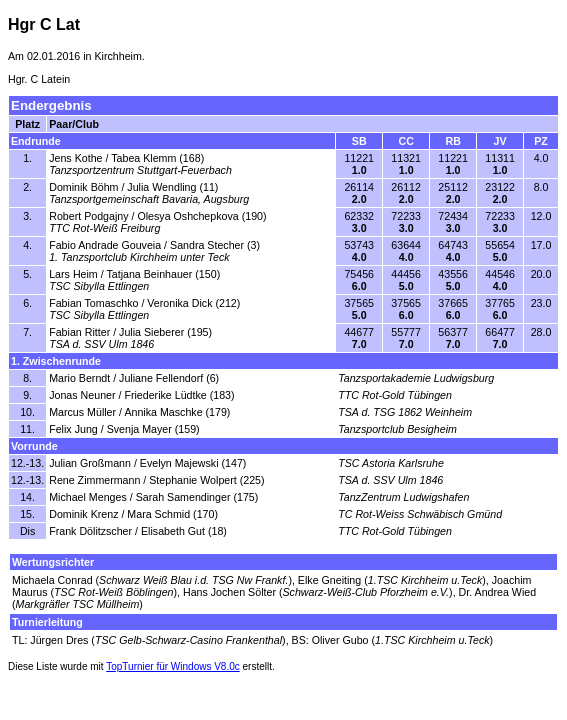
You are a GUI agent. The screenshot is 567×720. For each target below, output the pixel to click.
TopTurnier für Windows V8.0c (173, 666)
